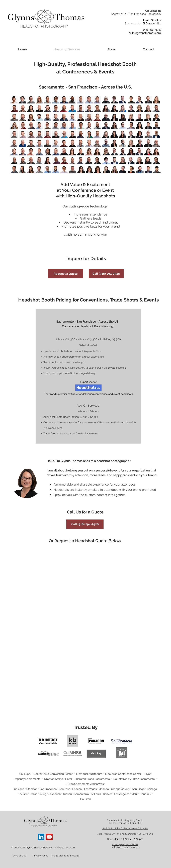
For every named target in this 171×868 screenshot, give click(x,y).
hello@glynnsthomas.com (125, 847)
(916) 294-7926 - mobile (125, 844)
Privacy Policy (40, 856)
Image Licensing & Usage (65, 856)
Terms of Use (19, 856)
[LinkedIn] (41, 837)
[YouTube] (49, 837)
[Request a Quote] (66, 274)
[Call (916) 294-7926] (106, 274)
